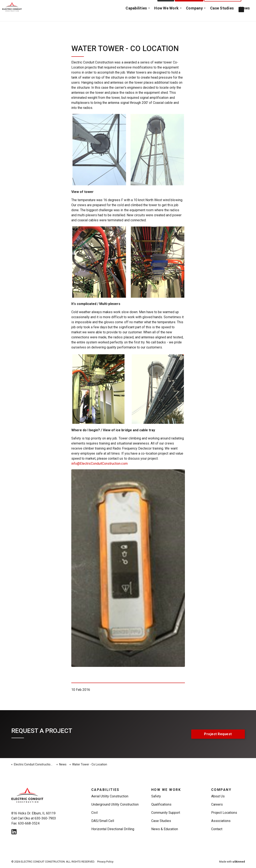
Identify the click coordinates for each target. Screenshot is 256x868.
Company (194, 16)
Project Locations (224, 813)
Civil (94, 813)
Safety (156, 796)
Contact (166, 5)
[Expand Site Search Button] (249, 5)
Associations (221, 821)
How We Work (167, 16)
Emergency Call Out (223, 5)
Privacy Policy (105, 862)
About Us (218, 796)
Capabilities (136, 16)
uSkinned (239, 862)
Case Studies (222, 16)
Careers (217, 804)
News (245, 16)
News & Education (165, 829)
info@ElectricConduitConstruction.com (99, 464)
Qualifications (161, 804)
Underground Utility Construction (115, 804)
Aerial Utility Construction (110, 796)
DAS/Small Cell (103, 821)
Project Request (189, 5)
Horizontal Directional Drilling (113, 829)
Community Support (166, 813)
